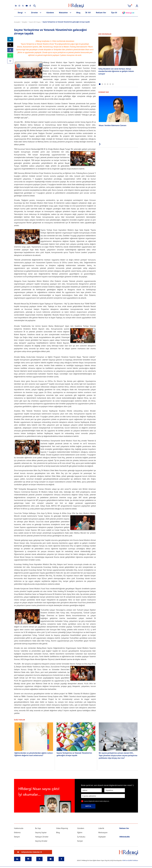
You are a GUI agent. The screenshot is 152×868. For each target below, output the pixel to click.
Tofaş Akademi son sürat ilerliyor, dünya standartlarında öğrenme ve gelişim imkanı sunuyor (116, 71)
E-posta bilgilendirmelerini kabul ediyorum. (97, 801)
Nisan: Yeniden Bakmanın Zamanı (113, 125)
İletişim (17, 837)
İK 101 (88, 13)
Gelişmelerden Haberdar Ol (30, 852)
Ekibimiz (17, 833)
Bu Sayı (38, 828)
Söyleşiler (102, 837)
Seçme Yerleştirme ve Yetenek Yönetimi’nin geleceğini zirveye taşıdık (74, 754)
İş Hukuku (81, 837)
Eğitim (80, 833)
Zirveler (35, 13)
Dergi (20, 13)
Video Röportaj (62, 828)
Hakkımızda (19, 828)
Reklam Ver (101, 13)
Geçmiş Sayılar (41, 833)
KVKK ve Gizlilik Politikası (130, 860)
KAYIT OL (88, 806)
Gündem (50, 13)
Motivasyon (103, 833)
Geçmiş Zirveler (41, 841)
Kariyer (80, 841)
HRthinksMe (125, 837)
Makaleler (63, 13)
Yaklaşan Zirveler (42, 837)
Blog (78, 13)
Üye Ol (114, 13)
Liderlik (101, 828)
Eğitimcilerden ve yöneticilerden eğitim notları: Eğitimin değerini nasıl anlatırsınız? (34, 754)
